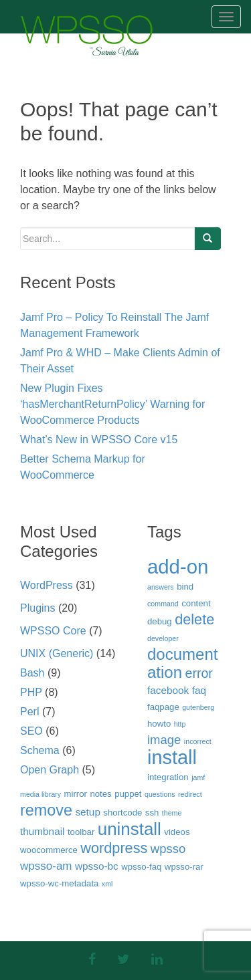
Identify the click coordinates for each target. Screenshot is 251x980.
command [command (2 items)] (163, 604)
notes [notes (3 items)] (100, 794)
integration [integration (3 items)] (168, 777)
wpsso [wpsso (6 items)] (168, 849)
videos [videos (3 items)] (177, 832)
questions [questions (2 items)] (160, 794)
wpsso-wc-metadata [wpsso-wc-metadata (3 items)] (59, 883)
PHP (31, 692)
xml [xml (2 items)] (107, 884)
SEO (31, 731)
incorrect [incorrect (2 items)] (198, 741)
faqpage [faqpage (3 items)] (163, 707)
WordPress (47, 585)
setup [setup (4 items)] (88, 812)
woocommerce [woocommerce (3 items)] (49, 850)
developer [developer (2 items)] (163, 638)
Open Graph (50, 770)
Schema (40, 750)
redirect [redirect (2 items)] (190, 794)
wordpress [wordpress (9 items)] (114, 848)
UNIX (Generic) (57, 653)
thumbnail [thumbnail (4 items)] (42, 831)
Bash (32, 673)
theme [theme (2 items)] (172, 813)
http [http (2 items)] (180, 724)
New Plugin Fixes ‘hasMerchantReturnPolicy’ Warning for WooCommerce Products (112, 404)
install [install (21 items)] (172, 757)
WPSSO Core (53, 631)
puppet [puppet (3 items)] (128, 794)
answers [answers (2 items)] (161, 587)
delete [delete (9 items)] (194, 619)
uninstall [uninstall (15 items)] (130, 829)
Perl (29, 712)
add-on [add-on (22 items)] (178, 567)
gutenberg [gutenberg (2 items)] (198, 707)
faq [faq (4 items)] (199, 690)
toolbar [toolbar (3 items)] (81, 832)
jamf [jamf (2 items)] (198, 777)
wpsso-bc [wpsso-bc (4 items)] (97, 866)
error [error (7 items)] (199, 673)
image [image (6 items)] (164, 740)
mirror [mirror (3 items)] (75, 794)
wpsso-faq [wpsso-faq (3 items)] (141, 867)
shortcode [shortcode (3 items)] (122, 813)
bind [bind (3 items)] (185, 587)
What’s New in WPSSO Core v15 (99, 440)
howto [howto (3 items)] (159, 724)
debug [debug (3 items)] (160, 621)
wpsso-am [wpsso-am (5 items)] (46, 866)
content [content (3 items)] (196, 603)
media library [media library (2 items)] (40, 794)
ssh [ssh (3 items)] (152, 813)
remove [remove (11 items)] (46, 810)
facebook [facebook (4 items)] (168, 690)
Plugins (37, 608)
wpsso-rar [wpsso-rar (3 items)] (184, 867)
